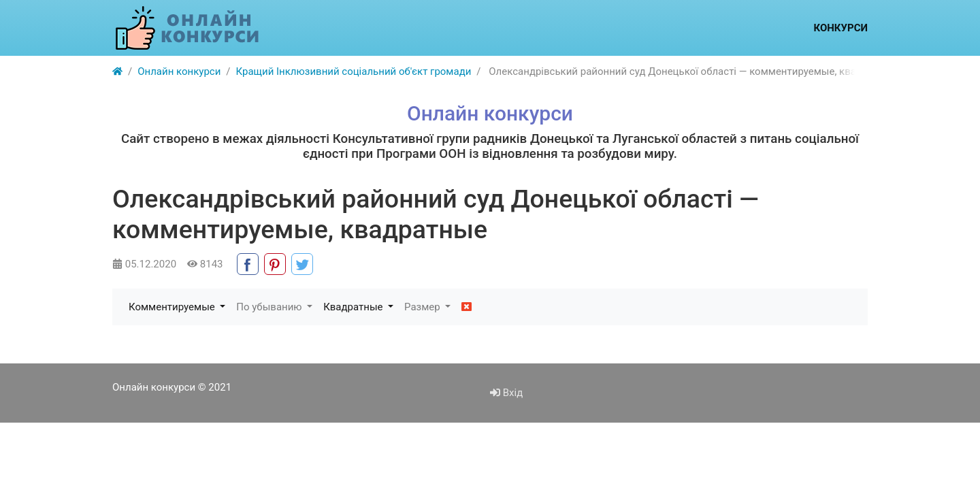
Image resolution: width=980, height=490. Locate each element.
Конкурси (840, 28)
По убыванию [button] (270, 307)
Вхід (506, 393)
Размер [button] (423, 307)
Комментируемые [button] (173, 307)
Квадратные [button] (354, 307)
